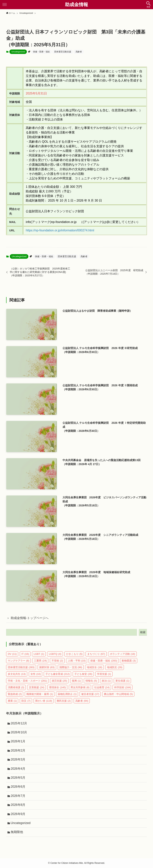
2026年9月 (18, 814)
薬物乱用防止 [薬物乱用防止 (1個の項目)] (67, 694)
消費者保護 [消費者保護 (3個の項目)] (16, 687)
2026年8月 (18, 805)
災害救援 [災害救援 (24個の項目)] (37, 687)
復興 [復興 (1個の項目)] (76, 681)
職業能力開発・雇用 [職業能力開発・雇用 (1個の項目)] (40, 694)
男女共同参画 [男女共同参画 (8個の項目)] (80, 687)
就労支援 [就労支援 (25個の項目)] (59, 681)
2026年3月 (18, 759)
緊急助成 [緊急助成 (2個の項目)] (15, 694)
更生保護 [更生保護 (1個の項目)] (122, 681)
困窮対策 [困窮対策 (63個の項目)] (47, 667)
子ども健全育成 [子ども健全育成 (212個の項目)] (58, 674)
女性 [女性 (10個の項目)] (36, 674)
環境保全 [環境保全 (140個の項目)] (57, 687)
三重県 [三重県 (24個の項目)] (40, 661)
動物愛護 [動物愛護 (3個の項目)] (129, 661)
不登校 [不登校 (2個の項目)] (57, 661)
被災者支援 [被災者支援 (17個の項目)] (90, 694)
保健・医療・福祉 (41, 52)
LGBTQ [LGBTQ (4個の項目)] (55, 654)
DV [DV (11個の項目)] (12, 654)
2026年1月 (18, 741)
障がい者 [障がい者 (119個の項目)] (44, 701)
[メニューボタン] (5, 5)
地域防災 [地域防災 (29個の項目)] (115, 667)
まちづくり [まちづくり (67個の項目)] (96, 654)
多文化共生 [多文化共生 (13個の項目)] (17, 674)
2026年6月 (18, 787)
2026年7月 (18, 796)
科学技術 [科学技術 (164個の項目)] (123, 687)
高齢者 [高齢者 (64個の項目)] (82, 701)
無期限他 (17, 832)
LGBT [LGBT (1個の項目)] (39, 654)
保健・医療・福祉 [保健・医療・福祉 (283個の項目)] (104, 661)
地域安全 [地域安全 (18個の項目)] (95, 667)
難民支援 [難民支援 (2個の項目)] (64, 701)
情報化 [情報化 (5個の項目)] (91, 681)
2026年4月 (18, 769)
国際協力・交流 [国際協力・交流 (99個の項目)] (71, 667)
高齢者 (79, 52)
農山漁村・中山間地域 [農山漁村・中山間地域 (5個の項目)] (118, 694)
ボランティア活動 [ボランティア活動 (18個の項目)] (123, 654)
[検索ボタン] (148, 5)
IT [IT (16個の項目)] (25, 654)
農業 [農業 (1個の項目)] (12, 701)
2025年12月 (19, 723)
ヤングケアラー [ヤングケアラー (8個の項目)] (19, 661)
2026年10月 (19, 732)
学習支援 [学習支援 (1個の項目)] (104, 674)
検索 (143, 632)
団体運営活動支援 (63, 52)
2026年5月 (18, 778)
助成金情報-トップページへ (30, 618)
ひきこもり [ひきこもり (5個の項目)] (74, 654)
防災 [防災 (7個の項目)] (26, 701)
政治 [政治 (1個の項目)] (106, 681)
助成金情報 (76, 5)
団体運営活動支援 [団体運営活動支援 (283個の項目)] (21, 667)
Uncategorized (18, 52)
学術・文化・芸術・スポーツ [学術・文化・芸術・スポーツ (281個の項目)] (27, 681)
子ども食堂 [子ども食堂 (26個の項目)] (83, 674)
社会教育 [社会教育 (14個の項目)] (102, 687)
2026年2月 (18, 750)
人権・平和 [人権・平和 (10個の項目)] (77, 661)
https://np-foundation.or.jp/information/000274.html (60, 230)
